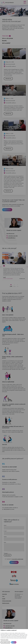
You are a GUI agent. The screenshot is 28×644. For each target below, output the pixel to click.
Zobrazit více (8, 79)
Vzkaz (5, 545)
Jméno (5, 528)
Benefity (4, 41)
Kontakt (4, 601)
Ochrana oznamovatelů (7, 603)
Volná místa (6, 36)
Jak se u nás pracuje (8, 38)
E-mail (5, 533)
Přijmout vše (14, 642)
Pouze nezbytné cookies (5, 642)
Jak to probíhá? (6, 43)
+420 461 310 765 (13, 238)
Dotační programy (6, 605)
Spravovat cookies (4, 640)
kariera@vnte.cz (12, 240)
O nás (3, 599)
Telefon (5, 539)
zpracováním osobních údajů (18, 561)
